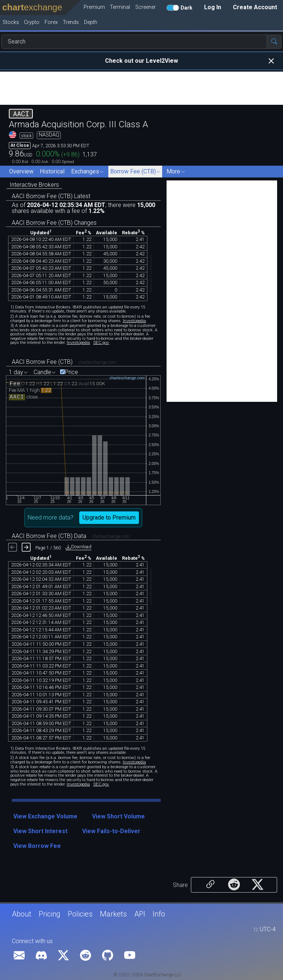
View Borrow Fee (37, 846)
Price (71, 372)
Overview (21, 171)
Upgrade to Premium (109, 517)
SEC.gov (101, 342)
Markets (113, 914)
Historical (52, 171)
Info (159, 914)
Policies (80, 914)
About (22, 914)
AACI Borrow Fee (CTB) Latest (51, 196)
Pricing (50, 914)
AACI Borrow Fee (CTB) (42, 362)
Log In (213, 7)
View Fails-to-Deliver (111, 831)
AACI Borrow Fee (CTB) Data (49, 536)
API (140, 914)
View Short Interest (40, 831)
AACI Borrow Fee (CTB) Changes (54, 223)
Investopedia (134, 321)
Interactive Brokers (34, 185)
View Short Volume (118, 816)
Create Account (255, 7)
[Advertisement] (141, 88)
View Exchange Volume (45, 816)
